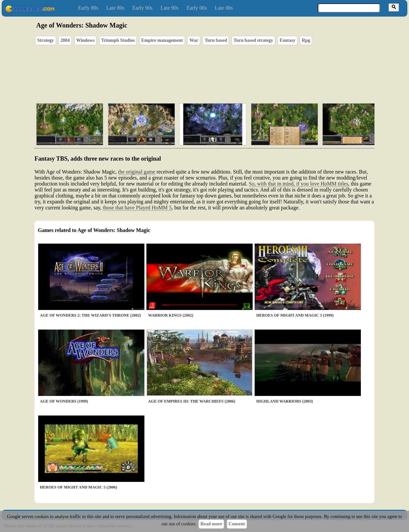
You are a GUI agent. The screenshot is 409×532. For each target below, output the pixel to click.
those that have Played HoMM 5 (137, 208)
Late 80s (115, 8)
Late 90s (169, 8)
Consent (237, 524)
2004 (65, 40)
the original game (137, 172)
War (194, 40)
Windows (86, 40)
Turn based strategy (253, 40)
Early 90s (143, 8)
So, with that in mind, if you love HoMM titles (299, 184)
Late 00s (224, 8)
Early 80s (88, 8)
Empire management (162, 40)
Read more (211, 524)
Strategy (46, 40)
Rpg (306, 40)
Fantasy (287, 40)
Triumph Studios (118, 40)
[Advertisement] (223, 67)
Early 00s (197, 8)
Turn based (216, 40)
